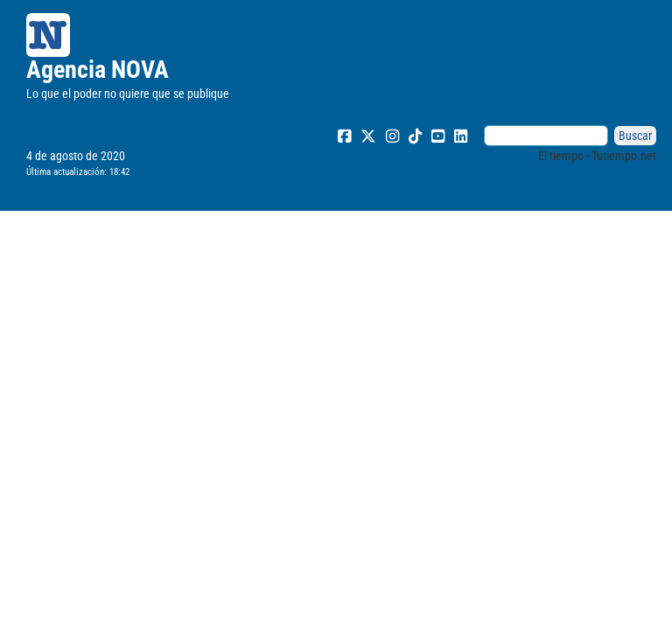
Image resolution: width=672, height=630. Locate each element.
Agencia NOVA (98, 70)
